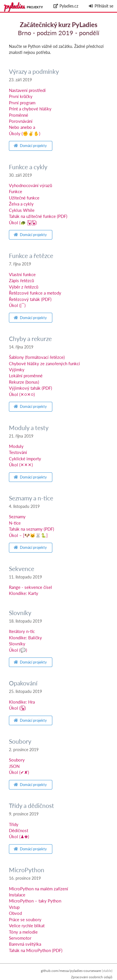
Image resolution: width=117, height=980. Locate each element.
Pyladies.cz (66, 6)
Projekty (35, 7)
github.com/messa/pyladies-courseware (71, 971)
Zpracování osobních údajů (92, 977)
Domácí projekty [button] (30, 146)
